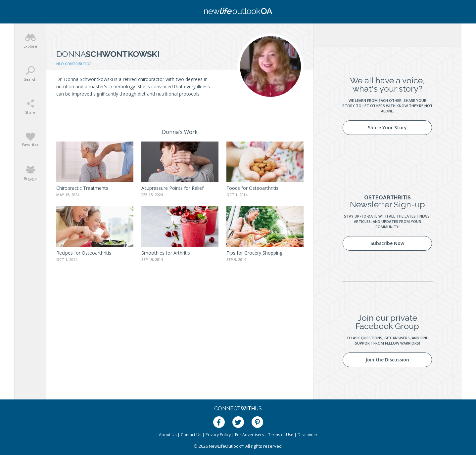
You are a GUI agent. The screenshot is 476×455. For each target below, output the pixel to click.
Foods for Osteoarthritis (252, 188)
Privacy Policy (218, 435)
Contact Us (191, 435)
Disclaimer (308, 435)
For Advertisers (249, 435)
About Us (168, 435)
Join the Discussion (387, 360)
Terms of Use (281, 435)
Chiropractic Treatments (82, 188)
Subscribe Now (387, 243)
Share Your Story (387, 127)
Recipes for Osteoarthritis (84, 253)
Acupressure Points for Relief (172, 188)
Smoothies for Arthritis (166, 253)
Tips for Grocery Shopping (254, 253)
